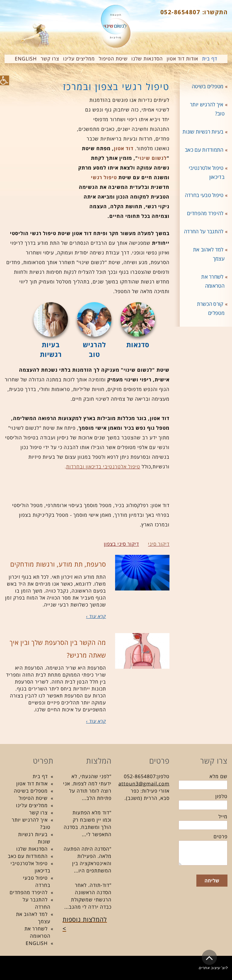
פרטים (221, 836)
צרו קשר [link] (39, 813)
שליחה (212, 881)
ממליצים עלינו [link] (32, 805)
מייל (223, 817)
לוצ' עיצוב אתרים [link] (213, 968)
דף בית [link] (40, 776)
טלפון (221, 796)
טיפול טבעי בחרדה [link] (204, 195)
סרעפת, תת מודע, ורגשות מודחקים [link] (58, 564)
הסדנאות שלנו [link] (32, 849)
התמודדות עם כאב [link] (204, 150)
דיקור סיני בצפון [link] (121, 544)
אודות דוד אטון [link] (32, 784)
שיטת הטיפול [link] (33, 798)
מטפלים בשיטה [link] (208, 86)
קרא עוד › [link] (96, 616)
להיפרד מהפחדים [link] (205, 213)
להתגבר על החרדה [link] (204, 231)
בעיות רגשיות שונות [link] (203, 132)
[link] (5, 80)
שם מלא (219, 776)
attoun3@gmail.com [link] (144, 784)
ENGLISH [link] (37, 943)
